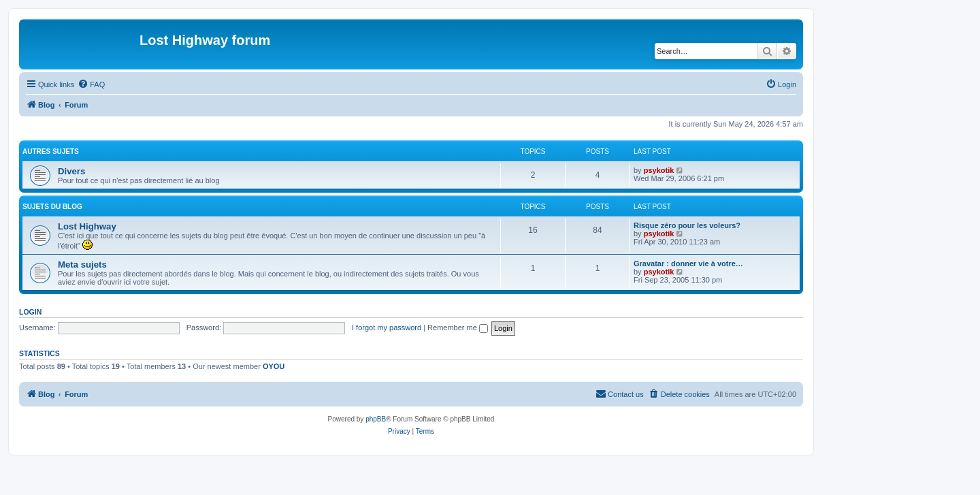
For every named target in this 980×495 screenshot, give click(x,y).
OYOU (274, 366)
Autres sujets (51, 151)
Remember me (458, 328)
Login (30, 312)
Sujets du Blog (52, 207)
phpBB (376, 419)
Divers (71, 171)
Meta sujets (82, 265)
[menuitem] (91, 84)
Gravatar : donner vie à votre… (688, 264)
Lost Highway (87, 226)
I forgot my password (387, 328)
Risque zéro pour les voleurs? (687, 225)
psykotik (659, 170)
